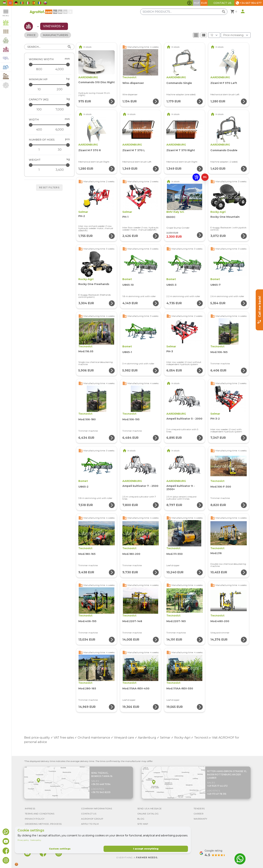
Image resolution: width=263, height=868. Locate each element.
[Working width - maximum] (50, 64)
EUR (204, 3)
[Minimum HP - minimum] (39, 89)
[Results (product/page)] (214, 35)
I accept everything (146, 849)
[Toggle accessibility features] (189, 3)
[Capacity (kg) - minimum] (39, 110)
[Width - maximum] (50, 125)
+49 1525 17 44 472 (217, 786)
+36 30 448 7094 (101, 784)
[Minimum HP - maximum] (50, 85)
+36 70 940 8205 (101, 792)
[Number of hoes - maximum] (50, 145)
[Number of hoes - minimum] (39, 150)
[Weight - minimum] (39, 170)
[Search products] (184, 12)
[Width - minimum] (39, 130)
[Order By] (236, 35)
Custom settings (60, 849)
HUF (197, 3)
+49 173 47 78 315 (217, 794)
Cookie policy (36, 840)
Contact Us (222, 3)
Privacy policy (23, 840)
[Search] (49, 47)
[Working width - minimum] (39, 69)
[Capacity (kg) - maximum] (50, 105)
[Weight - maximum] (50, 165)
